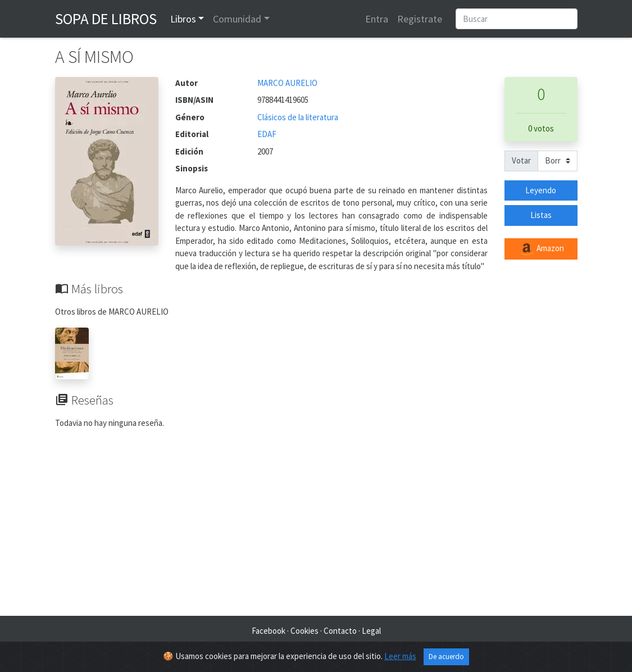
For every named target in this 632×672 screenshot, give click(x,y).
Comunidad (237, 19)
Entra (377, 19)
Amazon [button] (541, 249)
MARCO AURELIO (287, 83)
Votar (521, 160)
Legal (371, 631)
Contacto (340, 631)
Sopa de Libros (106, 19)
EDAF (267, 134)
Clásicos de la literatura (298, 117)
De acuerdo (446, 657)
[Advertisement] (316, 526)
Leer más (400, 656)
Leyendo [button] (541, 190)
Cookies (304, 631)
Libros (183, 19)
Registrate (420, 19)
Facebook (269, 631)
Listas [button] (541, 215)
